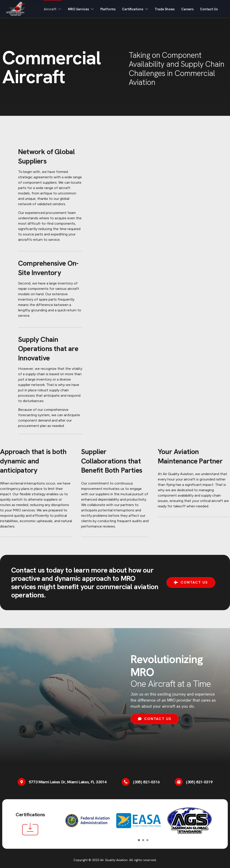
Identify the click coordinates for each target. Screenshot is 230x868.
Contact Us (209, 9)
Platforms (106, 9)
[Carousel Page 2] (143, 840)
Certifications (134, 9)
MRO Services (79, 9)
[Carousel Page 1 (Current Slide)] (139, 840)
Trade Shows (164, 9)
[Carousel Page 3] (147, 840)
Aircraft (50, 9)
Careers (187, 9)
